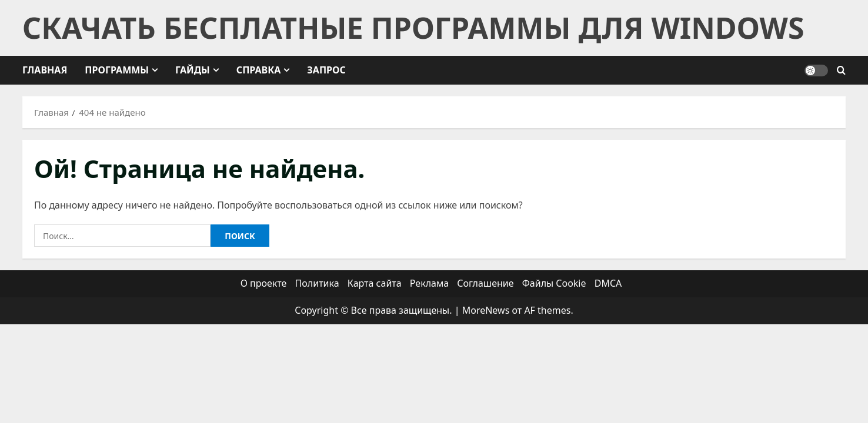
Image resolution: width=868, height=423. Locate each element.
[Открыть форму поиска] (841, 70)
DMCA (608, 283)
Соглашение (485, 283)
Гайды (193, 70)
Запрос (326, 70)
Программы (117, 70)
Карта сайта (375, 283)
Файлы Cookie (554, 283)
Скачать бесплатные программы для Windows (413, 28)
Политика (317, 283)
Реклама (429, 283)
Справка (259, 70)
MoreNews (486, 310)
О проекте (264, 283)
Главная (45, 70)
